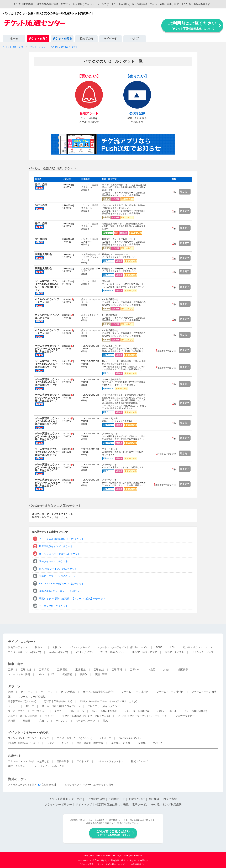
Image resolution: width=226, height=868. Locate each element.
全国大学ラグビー (185, 716)
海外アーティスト (174, 652)
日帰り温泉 (63, 761)
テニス (58, 711)
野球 (10, 692)
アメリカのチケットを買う (23, 785)
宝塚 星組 (81, 670)
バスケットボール (167, 711)
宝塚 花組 (26, 670)
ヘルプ (135, 39)
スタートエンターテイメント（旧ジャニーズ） (123, 647)
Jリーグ (30, 706)
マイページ (111, 39)
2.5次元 (151, 670)
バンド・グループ (80, 647)
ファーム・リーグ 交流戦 (32, 697)
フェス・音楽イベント (112, 652)
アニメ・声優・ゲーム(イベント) (74, 738)
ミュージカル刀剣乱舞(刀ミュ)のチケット (62, 539)
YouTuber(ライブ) (58, 652)
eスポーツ (106, 738)
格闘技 (27, 721)
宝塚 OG (135, 670)
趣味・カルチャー (18, 766)
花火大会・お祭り (121, 743)
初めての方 (86, 39)
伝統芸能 (67, 674)
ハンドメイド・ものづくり (50, 766)
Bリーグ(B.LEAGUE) (196, 711)
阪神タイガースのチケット (54, 561)
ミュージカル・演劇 (19, 674)
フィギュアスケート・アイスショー (27, 711)
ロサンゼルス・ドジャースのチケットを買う (89, 785)
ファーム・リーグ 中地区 (170, 692)
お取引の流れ (137, 799)
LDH (173, 647)
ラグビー (50, 716)
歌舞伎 (83, 674)
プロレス (43, 721)
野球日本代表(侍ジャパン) (58, 701)
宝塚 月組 (44, 670)
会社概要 (154, 799)
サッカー (13, 706)
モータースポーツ (85, 721)
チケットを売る (62, 39)
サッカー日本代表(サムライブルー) (61, 706)
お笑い (167, 670)
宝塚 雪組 (62, 670)
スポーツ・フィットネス (110, 761)
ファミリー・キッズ (58, 743)
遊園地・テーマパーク (150, 743)
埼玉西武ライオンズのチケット (56, 546)
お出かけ (14, 756)
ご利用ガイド (117, 799)
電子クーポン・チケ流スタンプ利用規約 (157, 805)
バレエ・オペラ (46, 674)
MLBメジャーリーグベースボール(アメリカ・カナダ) (109, 701)
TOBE (159, 647)
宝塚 (10, 670)
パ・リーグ (47, 692)
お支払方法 (170, 799)
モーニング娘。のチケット (54, 606)
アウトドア (83, 761)
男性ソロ (40, 647)
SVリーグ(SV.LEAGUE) (105, 711)
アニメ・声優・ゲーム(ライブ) (25, 652)
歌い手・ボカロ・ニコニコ (198, 647)
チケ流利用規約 (95, 799)
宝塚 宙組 (99, 670)
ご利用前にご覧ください (192, 25)
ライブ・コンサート (22, 642)
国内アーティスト (18, 647)
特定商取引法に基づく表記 (112, 805)
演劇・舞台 (16, 664)
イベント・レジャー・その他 (28, 733)
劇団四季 (183, 670)
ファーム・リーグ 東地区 (135, 692)
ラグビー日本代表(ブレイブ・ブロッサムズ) (86, 716)
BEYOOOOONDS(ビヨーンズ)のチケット (62, 584)
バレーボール (77, 711)
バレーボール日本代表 (137, 711)
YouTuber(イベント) (130, 738)
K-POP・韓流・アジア (145, 652)
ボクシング (62, 721)
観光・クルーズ (140, 761)
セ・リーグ (27, 692)
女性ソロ (57, 647)
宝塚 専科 (117, 670)
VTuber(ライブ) (84, 652)
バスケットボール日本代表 (23, 716)
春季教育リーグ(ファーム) (22, 701)
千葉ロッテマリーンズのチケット (57, 576)
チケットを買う (38, 39)
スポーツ (14, 686)
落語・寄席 (101, 674)
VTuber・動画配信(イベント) (24, 743)
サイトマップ (84, 805)
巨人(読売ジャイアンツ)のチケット (58, 569)
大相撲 (12, 721)
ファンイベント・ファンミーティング (29, 738)
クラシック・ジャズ (203, 652)
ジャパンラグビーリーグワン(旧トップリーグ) (143, 716)
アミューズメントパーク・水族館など (29, 761)
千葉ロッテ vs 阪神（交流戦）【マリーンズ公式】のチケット (72, 599)
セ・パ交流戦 (68, 692)
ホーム (14, 39)
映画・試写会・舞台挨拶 (90, 743)
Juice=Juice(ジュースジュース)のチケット (62, 591)
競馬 (105, 721)
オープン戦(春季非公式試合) (98, 692)
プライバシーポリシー (58, 805)
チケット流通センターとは (66, 799)
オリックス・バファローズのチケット (60, 554)
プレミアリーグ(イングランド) (104, 706)
